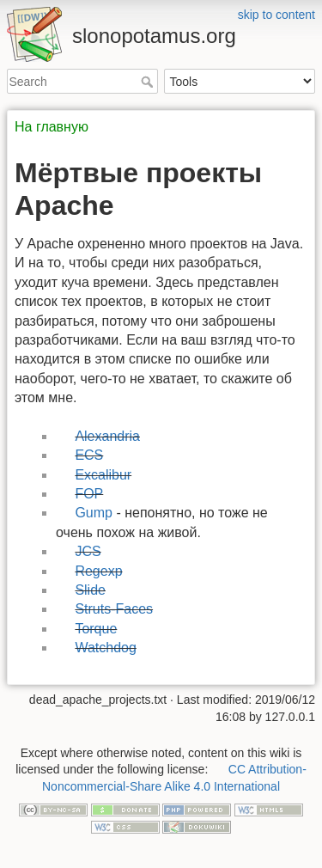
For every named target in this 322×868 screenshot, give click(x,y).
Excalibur (103, 475)
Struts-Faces (114, 609)
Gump (94, 513)
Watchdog (105, 648)
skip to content (276, 15)
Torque (96, 629)
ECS (89, 455)
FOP (89, 494)
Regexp (98, 571)
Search (149, 82)
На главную (52, 127)
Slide (90, 590)
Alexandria (107, 436)
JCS (88, 551)
